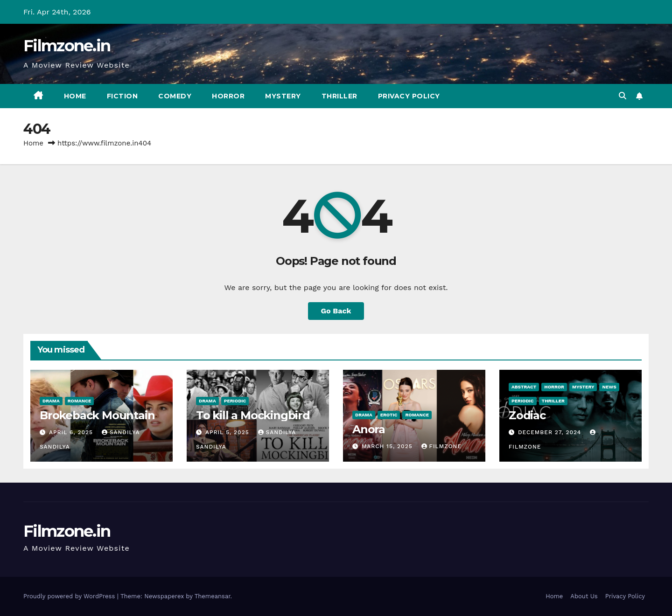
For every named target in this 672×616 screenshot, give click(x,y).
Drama (51, 401)
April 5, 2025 (228, 432)
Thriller (339, 96)
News (609, 387)
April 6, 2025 (72, 432)
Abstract (524, 387)
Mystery (283, 96)
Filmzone (441, 446)
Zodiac (527, 415)
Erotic (389, 415)
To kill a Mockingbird (253, 415)
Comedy (175, 96)
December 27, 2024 (551, 432)
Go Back (336, 311)
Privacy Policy (409, 96)
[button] (623, 96)
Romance (80, 401)
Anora (369, 429)
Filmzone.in (67, 46)
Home (75, 96)
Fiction (122, 96)
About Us (584, 596)
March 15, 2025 (388, 446)
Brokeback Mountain (97, 415)
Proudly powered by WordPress (70, 596)
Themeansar (213, 596)
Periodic (235, 401)
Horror (228, 96)
